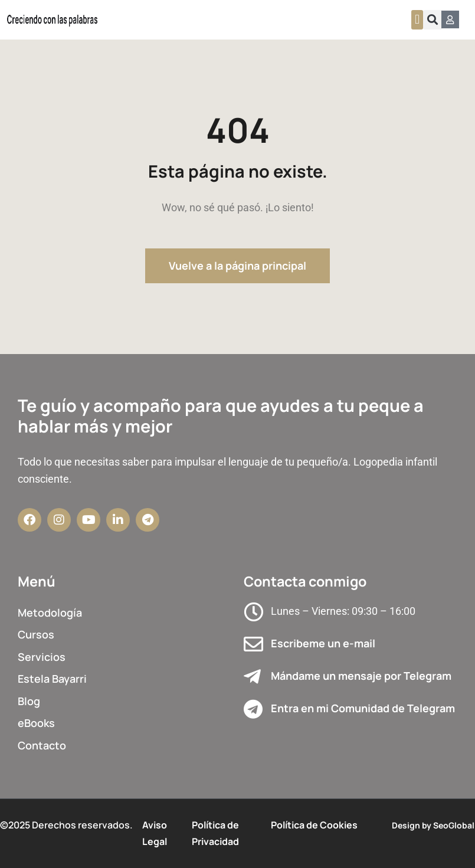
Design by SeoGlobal (433, 825)
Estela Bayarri (52, 679)
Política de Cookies (314, 825)
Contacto (42, 745)
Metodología (50, 612)
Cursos (36, 634)
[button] (417, 20)
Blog (29, 701)
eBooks (36, 723)
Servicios (42, 657)
